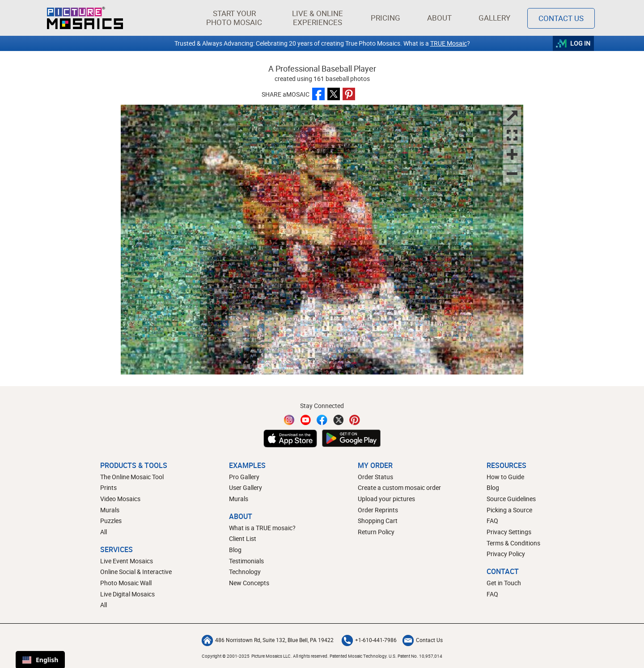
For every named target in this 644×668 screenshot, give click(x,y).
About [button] (441, 18)
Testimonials (246, 561)
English (40, 660)
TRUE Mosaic (449, 43)
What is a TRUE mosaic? (262, 528)
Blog (235, 550)
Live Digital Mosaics (127, 594)
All (104, 532)
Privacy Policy (506, 554)
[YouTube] (306, 420)
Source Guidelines (511, 499)
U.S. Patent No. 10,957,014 (415, 656)
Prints (108, 487)
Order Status (375, 477)
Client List (243, 538)
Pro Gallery (244, 477)
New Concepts (249, 583)
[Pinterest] (355, 420)
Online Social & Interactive (136, 572)
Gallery (494, 18)
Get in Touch (504, 583)
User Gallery (246, 487)
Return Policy (376, 532)
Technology (245, 572)
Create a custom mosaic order (399, 487)
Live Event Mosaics (127, 561)
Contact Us (423, 640)
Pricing (386, 18)
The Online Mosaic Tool (132, 477)
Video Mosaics (120, 499)
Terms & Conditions (513, 543)
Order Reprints (378, 510)
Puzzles (111, 521)
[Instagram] (289, 420)
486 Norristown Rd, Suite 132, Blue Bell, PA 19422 (268, 640)
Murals (110, 510)
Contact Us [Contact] (561, 18)
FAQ (492, 521)
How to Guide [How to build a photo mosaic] (505, 477)
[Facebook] (322, 420)
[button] (234, 18)
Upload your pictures (386, 499)
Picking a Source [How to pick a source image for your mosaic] (509, 510)
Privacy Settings (509, 532)
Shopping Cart (378, 521)
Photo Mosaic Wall (126, 583)
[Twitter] (339, 420)
